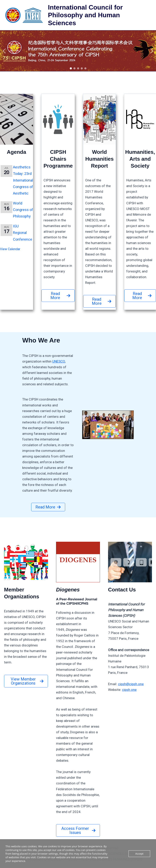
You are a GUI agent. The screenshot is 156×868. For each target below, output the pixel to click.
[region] (78, 51)
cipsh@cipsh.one (131, 684)
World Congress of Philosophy (23, 210)
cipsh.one (129, 690)
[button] (78, 51)
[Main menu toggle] (148, 15)
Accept (139, 854)
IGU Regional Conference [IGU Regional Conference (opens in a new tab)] (23, 233)
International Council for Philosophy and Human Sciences (85, 15)
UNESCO (59, 361)
